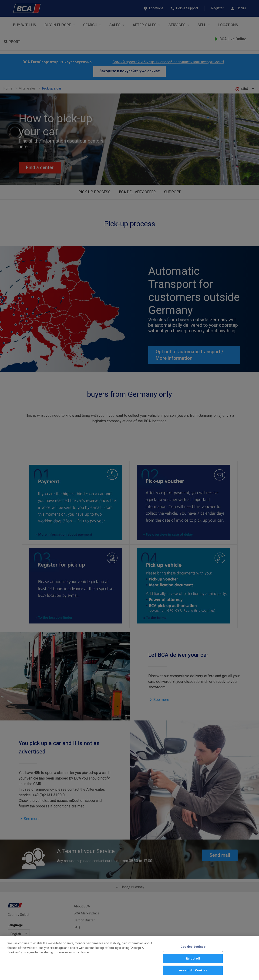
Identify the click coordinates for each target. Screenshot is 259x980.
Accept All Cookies (193, 973)
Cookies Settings (193, 949)
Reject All (193, 961)
